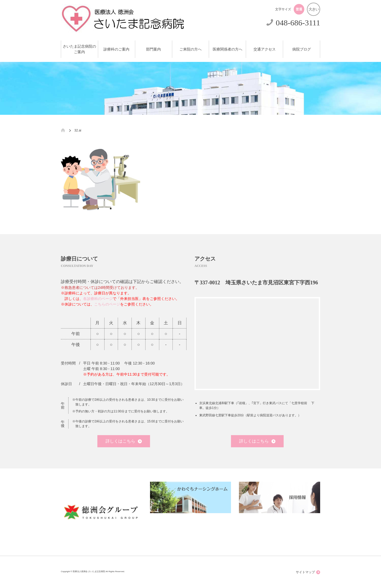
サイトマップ (308, 572)
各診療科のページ (98, 299)
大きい (314, 9)
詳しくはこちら (124, 441)
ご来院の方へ (190, 49)
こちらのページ (107, 304)
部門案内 (153, 49)
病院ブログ (302, 49)
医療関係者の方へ (228, 49)
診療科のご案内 (116, 49)
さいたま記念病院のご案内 (79, 49)
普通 (299, 9)
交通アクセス (265, 49)
